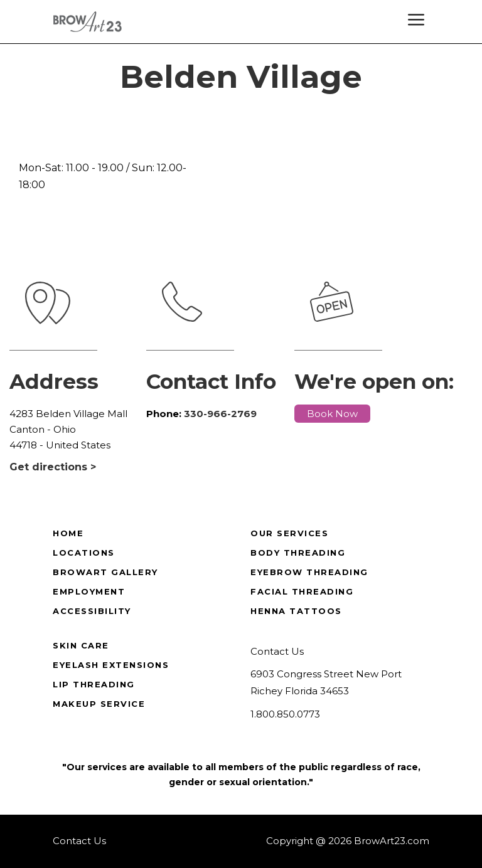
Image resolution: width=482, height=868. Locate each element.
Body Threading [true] (298, 553)
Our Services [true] (289, 533)
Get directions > (53, 467)
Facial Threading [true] (302, 591)
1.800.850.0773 (285, 714)
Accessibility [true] (92, 611)
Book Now (332, 414)
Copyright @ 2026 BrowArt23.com (348, 841)
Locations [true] (84, 553)
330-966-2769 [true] (220, 414)
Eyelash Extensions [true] (111, 665)
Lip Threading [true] (94, 684)
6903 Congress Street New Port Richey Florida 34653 (326, 682)
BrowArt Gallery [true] (105, 572)
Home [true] (68, 533)
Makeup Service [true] (99, 704)
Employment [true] (89, 591)
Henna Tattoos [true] (296, 611)
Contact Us (277, 651)
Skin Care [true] (81, 645)
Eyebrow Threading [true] (309, 572)
